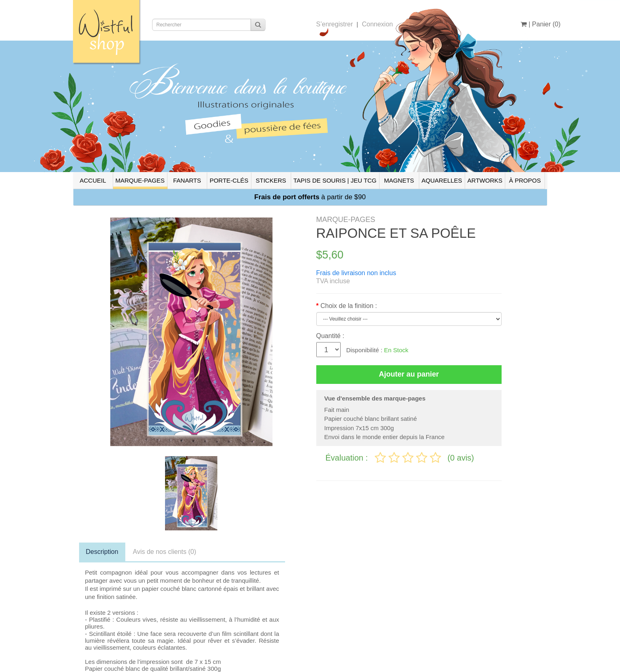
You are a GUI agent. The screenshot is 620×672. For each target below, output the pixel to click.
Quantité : (330, 336)
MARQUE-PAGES (140, 180)
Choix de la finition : (349, 306)
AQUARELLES (442, 180)
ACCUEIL (93, 180)
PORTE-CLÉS (229, 180)
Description (102, 552)
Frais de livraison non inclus (356, 273)
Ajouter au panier (409, 374)
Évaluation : (348, 458)
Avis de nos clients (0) (165, 552)
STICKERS (271, 180)
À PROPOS (525, 180)
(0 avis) (461, 458)
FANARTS (187, 180)
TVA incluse (333, 281)
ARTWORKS (485, 180)
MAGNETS (399, 180)
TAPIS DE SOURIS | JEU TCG (335, 180)
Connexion (377, 24)
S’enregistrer (335, 24)
